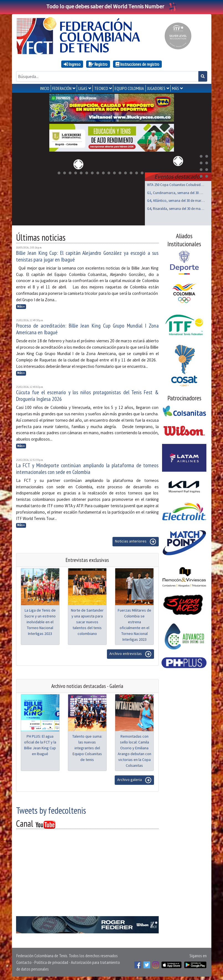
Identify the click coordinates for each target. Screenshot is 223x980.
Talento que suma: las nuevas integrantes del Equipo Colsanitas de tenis (87, 747)
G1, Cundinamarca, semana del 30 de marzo (176, 192)
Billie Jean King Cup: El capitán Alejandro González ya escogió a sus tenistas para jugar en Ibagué (87, 255)
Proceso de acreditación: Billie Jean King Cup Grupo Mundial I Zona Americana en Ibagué (87, 328)
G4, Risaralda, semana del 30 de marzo (176, 208)
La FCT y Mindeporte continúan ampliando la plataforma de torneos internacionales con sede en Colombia (87, 468)
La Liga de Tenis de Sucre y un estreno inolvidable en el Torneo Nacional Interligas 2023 (40, 621)
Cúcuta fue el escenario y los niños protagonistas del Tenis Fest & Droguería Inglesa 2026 (87, 394)
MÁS (175, 88)
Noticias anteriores (136, 541)
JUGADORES (156, 88)
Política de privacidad (51, 961)
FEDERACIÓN (62, 88)
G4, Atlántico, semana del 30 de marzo (176, 199)
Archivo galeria (134, 779)
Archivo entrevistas (130, 653)
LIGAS (83, 88)
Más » (21, 305)
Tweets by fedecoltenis (51, 809)
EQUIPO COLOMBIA (129, 88)
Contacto (24, 961)
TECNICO (101, 88)
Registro (98, 64)
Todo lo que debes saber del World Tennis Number (112, 6)
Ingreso (72, 64)
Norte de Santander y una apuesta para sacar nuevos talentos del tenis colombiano (87, 621)
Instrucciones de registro (137, 64)
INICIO (45, 88)
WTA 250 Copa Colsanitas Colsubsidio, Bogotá (176, 184)
